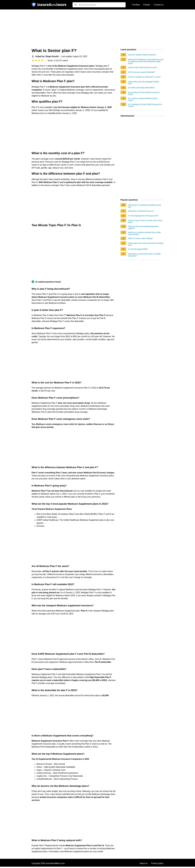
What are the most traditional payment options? (143, 227)
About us (144, 863)
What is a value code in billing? (140, 238)
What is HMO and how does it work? (143, 67)
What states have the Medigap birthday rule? (144, 83)
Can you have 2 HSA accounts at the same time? (145, 221)
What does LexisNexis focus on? (141, 211)
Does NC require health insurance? (142, 55)
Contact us (159, 5)
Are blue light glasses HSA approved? (143, 216)
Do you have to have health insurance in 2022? (144, 93)
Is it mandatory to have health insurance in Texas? (145, 105)
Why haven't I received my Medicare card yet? (144, 206)
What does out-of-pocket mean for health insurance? (144, 255)
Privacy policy (157, 863)
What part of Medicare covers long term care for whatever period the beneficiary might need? (146, 61)
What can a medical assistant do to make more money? (144, 233)
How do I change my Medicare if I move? (144, 77)
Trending (136, 5)
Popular (147, 5)
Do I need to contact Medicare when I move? (143, 99)
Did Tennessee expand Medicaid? (142, 72)
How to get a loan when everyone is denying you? (146, 244)
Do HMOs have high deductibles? (141, 88)
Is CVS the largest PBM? (138, 249)
